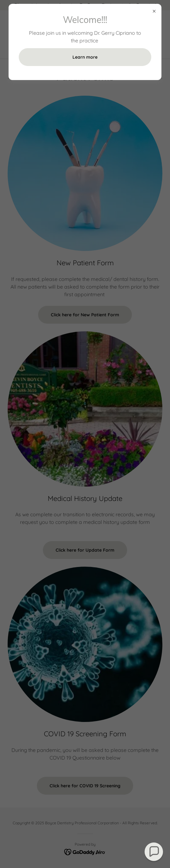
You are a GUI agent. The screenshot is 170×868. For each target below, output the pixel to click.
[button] (154, 852)
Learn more (85, 57)
